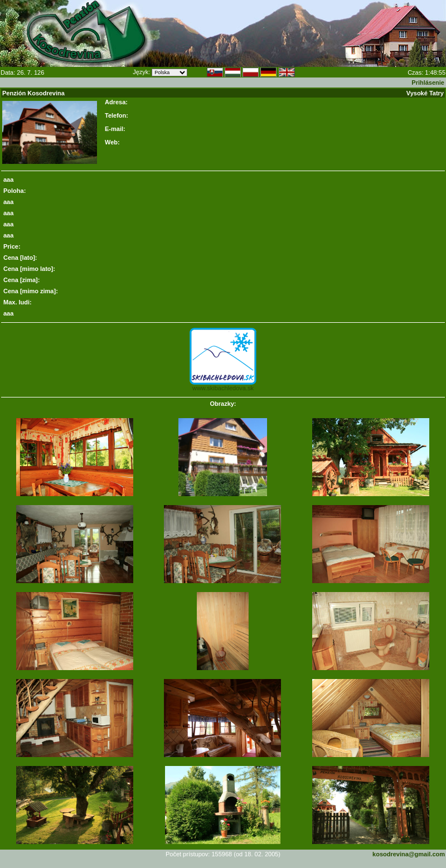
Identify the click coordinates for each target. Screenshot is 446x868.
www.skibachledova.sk (223, 388)
